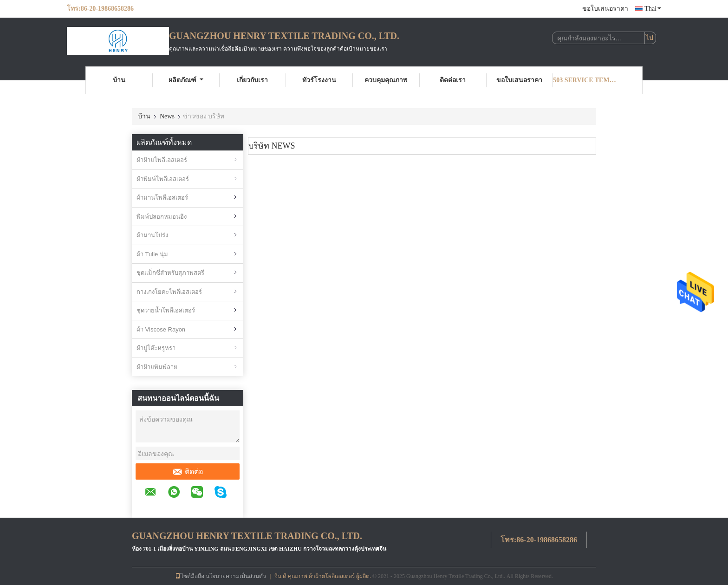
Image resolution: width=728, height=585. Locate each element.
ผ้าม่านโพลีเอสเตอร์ (162, 198)
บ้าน (119, 80)
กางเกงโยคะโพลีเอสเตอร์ (169, 292)
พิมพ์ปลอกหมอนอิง (162, 217)
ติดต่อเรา (453, 80)
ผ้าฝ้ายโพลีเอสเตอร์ (162, 160)
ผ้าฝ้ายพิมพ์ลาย (157, 367)
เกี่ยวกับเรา (252, 80)
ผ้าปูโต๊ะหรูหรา (156, 348)
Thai (653, 9)
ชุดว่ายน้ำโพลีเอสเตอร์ (166, 310)
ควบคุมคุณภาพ (386, 80)
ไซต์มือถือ (190, 576)
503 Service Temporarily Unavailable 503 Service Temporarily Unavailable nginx (586, 80)
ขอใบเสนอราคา (605, 9)
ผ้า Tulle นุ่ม (152, 254)
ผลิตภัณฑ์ (186, 80)
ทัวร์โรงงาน (319, 80)
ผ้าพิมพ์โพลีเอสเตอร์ (163, 179)
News (167, 116)
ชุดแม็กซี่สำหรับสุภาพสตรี (170, 273)
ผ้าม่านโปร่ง (152, 235)
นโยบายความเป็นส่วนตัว (236, 576)
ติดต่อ (188, 472)
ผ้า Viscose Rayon (161, 329)
